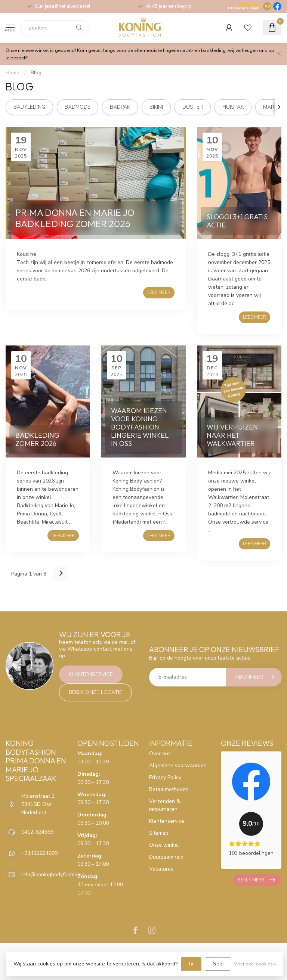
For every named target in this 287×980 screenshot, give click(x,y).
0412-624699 (37, 832)
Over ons (160, 753)
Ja (191, 964)
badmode (78, 107)
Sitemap (159, 833)
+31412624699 (39, 853)
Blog (36, 73)
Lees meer (159, 292)
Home (13, 73)
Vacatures (161, 869)
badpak (120, 107)
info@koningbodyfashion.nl (54, 874)
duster (193, 107)
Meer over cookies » (255, 964)
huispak (233, 107)
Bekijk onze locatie (95, 692)
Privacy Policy (165, 777)
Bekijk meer (256, 880)
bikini (156, 107)
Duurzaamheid (166, 857)
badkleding (29, 107)
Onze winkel (164, 845)
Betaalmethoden (169, 789)
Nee (217, 964)
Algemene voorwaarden (178, 765)
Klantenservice (91, 674)
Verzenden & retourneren (165, 805)
